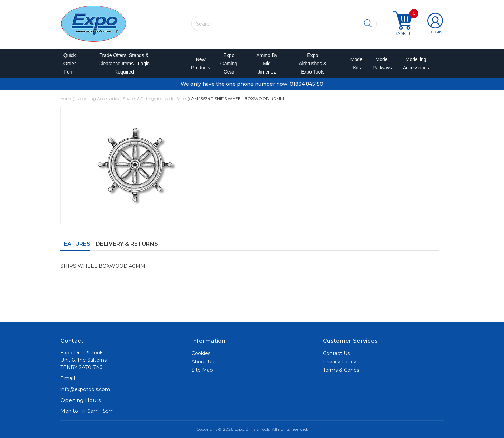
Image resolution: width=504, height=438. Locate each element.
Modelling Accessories (414, 64)
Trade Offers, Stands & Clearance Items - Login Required (124, 64)
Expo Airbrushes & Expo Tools (313, 64)
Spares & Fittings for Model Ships (155, 99)
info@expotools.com (85, 390)
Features (75, 244)
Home (66, 99)
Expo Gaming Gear (229, 64)
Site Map (202, 370)
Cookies (201, 354)
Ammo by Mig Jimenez (267, 64)
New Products (198, 64)
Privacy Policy (340, 362)
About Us (203, 362)
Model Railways (381, 64)
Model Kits (356, 64)
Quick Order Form (70, 64)
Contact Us (336, 354)
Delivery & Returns (127, 244)
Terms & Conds (341, 370)
